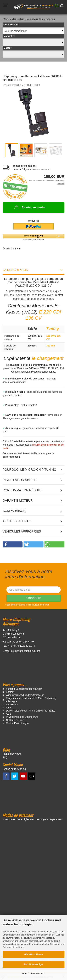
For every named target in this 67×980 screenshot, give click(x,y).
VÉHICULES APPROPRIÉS (22, 531)
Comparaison (14, 511)
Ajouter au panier (30, 207)
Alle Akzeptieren (33, 954)
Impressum (12, 704)
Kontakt (10, 692)
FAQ (8, 708)
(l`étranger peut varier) (41, 169)
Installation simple (19, 480)
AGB (9, 714)
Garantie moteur (18, 501)
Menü (5, 5)
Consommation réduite (23, 490)
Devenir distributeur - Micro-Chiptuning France (31, 711)
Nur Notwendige (33, 964)
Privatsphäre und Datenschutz (22, 717)
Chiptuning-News (12, 754)
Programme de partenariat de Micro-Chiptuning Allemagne (31, 700)
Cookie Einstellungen (17, 723)
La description (15, 270)
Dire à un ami (13, 249)
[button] (55, 6)
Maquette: (9, 36)
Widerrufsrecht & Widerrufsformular (25, 695)
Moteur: (8, 48)
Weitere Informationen (33, 973)
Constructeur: (11, 25)
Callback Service (15, 720)
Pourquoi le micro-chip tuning (29, 470)
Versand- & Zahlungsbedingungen (24, 689)
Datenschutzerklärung (13, 947)
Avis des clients (17, 521)
